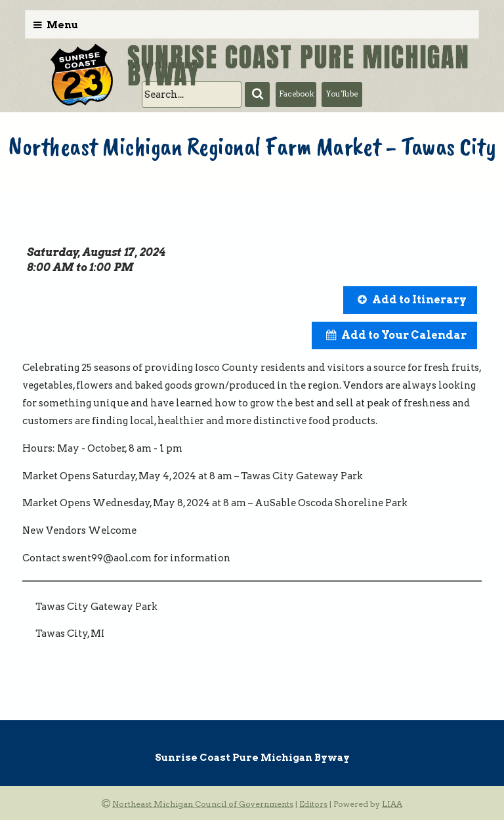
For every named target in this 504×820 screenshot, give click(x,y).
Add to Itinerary (419, 300)
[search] (192, 95)
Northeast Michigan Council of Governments (203, 804)
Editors (313, 804)
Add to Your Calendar (404, 335)
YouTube (342, 94)
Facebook (296, 94)
